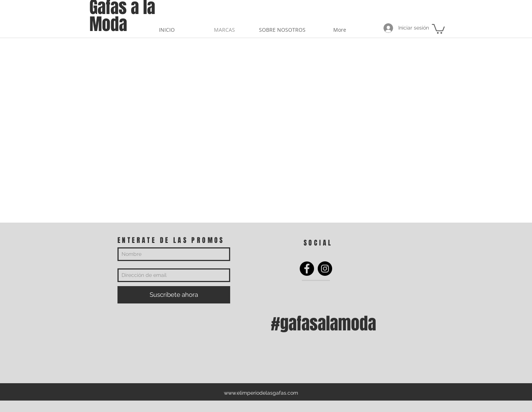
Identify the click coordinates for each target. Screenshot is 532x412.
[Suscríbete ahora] (174, 295)
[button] (438, 28)
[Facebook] (307, 269)
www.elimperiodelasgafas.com (261, 393)
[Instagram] (325, 269)
